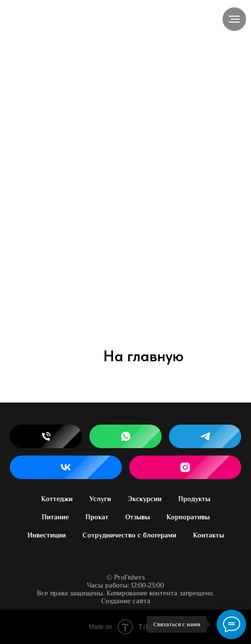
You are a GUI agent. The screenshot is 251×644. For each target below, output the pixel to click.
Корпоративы (188, 517)
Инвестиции (47, 535)
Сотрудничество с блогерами (129, 535)
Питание (55, 517)
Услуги (100, 499)
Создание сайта (126, 601)
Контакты (209, 535)
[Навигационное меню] (234, 19)
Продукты (194, 499)
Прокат (97, 517)
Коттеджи (57, 499)
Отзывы (138, 517)
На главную (143, 356)
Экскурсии (145, 499)
